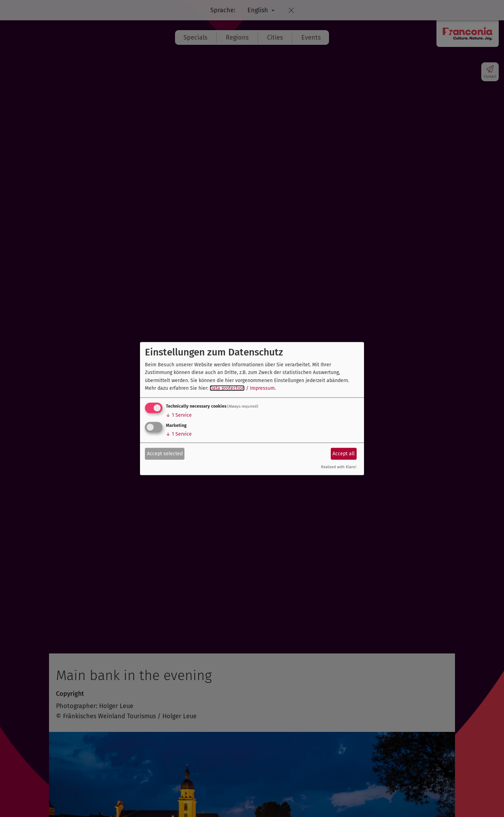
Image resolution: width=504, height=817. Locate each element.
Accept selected (165, 454)
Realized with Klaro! (339, 467)
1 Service (179, 415)
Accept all (344, 454)
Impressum (262, 388)
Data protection (227, 388)
